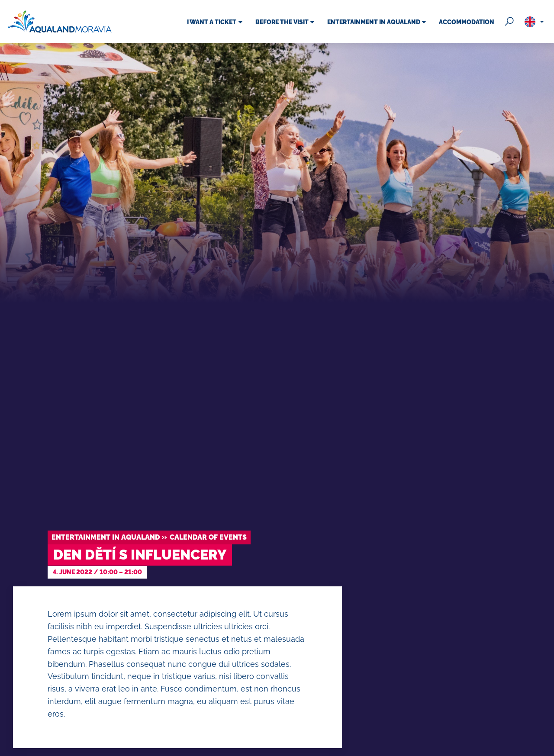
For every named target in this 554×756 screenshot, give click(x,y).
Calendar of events (208, 537)
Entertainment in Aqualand (106, 537)
